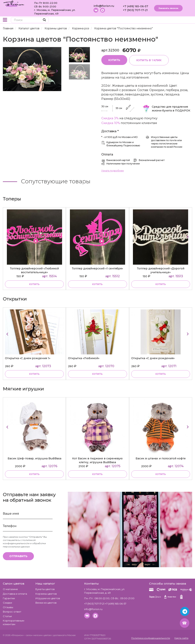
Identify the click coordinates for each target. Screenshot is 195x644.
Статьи (7, 616)
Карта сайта (181, 638)
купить (34, 284)
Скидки (7, 603)
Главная (8, 28)
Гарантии (9, 598)
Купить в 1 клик (149, 60)
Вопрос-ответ (12, 612)
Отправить (18, 556)
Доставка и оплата (15, 594)
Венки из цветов (46, 603)
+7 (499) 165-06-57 (135, 6)
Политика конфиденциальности (151, 638)
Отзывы (8, 607)
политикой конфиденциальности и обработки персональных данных (24, 543)
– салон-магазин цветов (38, 635)
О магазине (10, 589)
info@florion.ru (104, 6)
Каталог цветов (29, 28)
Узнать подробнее (113, 171)
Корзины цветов (56, 28)
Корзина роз (81, 28)
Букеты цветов (45, 589)
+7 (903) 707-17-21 (135, 10)
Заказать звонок (168, 8)
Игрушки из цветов (48, 598)
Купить (114, 60)
